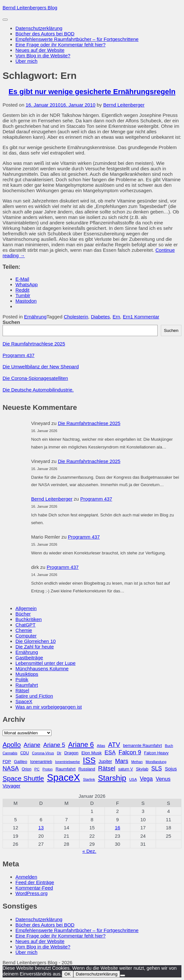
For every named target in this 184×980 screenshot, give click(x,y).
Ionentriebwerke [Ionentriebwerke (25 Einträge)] (67, 762)
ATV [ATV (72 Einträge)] (114, 745)
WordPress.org (32, 893)
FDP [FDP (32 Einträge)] (7, 762)
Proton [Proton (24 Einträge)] (47, 769)
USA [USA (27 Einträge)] (133, 779)
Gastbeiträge (29, 658)
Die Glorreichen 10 (36, 641)
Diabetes (100, 317)
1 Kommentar (145, 317)
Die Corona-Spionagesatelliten (35, 378)
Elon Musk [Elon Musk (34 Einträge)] (92, 753)
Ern (116, 317)
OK (67, 974)
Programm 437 (18, 355)
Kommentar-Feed (34, 888)
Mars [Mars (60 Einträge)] (122, 761)
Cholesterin (76, 317)
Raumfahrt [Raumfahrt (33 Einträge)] (66, 769)
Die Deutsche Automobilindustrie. (38, 390)
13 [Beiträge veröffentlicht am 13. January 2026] (41, 828)
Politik (22, 679)
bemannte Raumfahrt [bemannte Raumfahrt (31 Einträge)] (142, 745)
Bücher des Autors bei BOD (45, 34)
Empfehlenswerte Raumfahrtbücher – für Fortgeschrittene (77, 39)
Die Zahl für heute (35, 647)
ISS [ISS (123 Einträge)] (89, 760)
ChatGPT (26, 625)
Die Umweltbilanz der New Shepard (41, 367)
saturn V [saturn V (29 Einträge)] (126, 769)
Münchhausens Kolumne (42, 669)
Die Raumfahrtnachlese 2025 (34, 344)
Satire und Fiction (34, 696)
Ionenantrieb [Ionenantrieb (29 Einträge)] (41, 762)
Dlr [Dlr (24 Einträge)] (59, 753)
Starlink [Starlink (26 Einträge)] (89, 779)
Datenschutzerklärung (39, 28)
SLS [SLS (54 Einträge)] (156, 768)
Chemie (24, 630)
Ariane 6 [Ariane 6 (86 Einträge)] (81, 745)
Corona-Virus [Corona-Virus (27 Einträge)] (43, 753)
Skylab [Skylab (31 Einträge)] (142, 769)
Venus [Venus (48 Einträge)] (163, 779)
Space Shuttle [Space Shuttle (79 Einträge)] (23, 778)
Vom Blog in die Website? (43, 56)
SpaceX (24, 701)
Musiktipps (27, 674)
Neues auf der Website (40, 50)
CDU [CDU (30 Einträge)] (25, 753)
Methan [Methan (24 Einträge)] (137, 762)
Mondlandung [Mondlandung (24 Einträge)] (156, 762)
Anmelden (26, 877)
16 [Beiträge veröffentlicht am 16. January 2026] (118, 828)
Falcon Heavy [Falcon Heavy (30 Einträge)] (156, 753)
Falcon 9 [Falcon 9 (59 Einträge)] (130, 752)
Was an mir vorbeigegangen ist (49, 707)
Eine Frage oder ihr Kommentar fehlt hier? (60, 45)
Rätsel (22, 690)
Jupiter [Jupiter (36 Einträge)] (105, 761)
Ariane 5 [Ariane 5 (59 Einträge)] (54, 745)
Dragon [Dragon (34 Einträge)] (71, 753)
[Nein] (123, 975)
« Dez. (89, 851)
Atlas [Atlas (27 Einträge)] (101, 745)
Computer (26, 636)
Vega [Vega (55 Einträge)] (146, 779)
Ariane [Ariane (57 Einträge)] (32, 745)
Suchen (11, 322)
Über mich (26, 61)
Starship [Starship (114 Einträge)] (112, 778)
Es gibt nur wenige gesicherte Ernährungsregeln (92, 92)
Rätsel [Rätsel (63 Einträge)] (107, 768)
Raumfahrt (27, 685)
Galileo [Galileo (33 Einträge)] (20, 762)
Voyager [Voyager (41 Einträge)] (11, 786)
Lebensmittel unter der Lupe (46, 663)
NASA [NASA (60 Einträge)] (11, 768)
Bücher (23, 614)
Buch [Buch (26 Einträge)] (169, 746)
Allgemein (26, 608)
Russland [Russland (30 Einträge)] (87, 769)
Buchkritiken (29, 619)
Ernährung (35, 317)
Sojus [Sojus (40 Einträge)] (171, 769)
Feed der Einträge (35, 882)
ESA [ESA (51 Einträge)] (110, 753)
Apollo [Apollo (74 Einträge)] (12, 745)
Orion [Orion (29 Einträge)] (27, 769)
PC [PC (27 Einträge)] (37, 769)
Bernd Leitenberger (124, 105)
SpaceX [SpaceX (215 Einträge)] (64, 777)
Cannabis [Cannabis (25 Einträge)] (10, 753)
